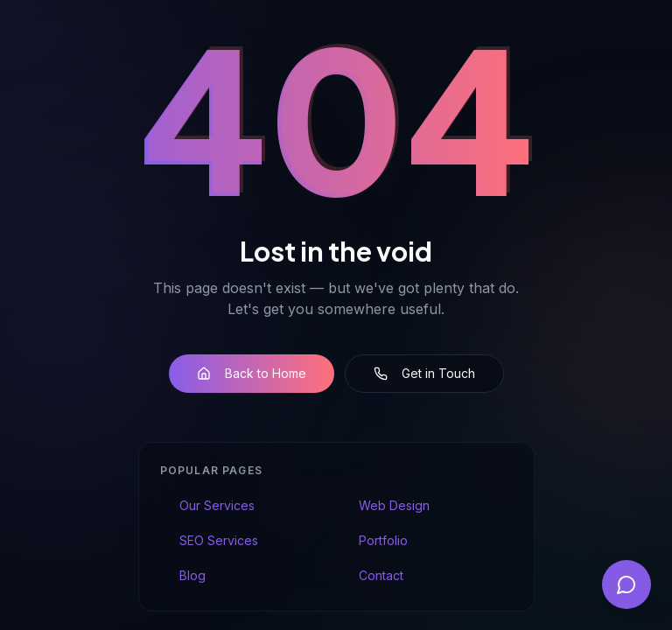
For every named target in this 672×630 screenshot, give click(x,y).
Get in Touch (424, 373)
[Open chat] (626, 584)
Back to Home (252, 373)
